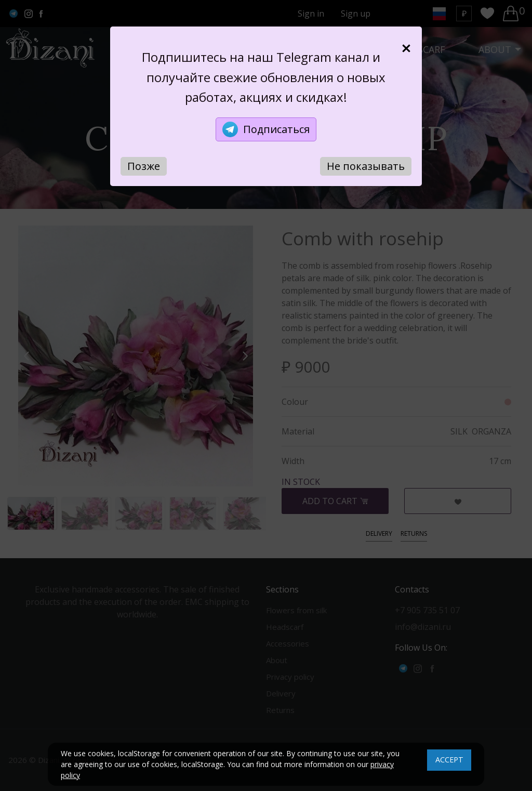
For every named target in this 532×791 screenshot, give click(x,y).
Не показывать (366, 166)
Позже (144, 166)
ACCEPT (449, 760)
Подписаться (266, 129)
